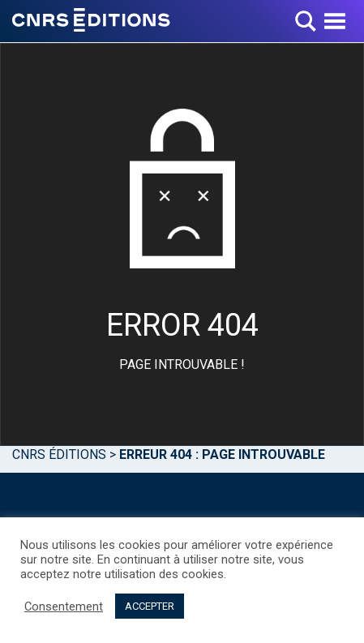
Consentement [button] (64, 607)
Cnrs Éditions (59, 454)
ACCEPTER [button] (150, 606)
